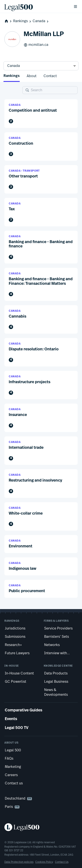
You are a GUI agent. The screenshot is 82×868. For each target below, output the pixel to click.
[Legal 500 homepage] (41, 827)
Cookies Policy (44, 862)
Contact (50, 76)
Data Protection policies (19, 862)
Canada (41, 21)
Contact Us (62, 862)
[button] (41, 113)
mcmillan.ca (36, 45)
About (32, 76)
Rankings (22, 21)
